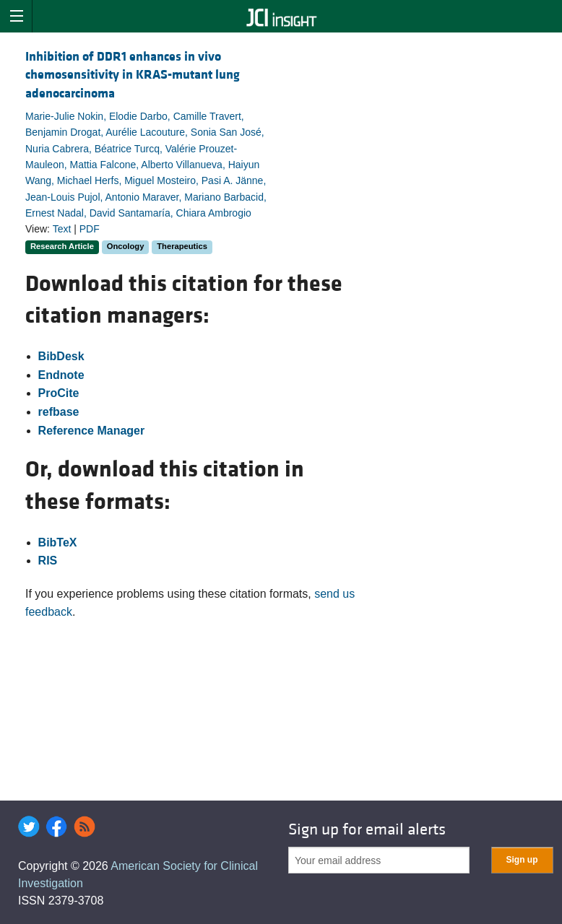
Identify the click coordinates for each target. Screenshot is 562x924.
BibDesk (61, 356)
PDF (90, 229)
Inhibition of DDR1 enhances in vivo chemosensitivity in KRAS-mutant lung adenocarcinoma (133, 75)
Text (62, 229)
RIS (48, 561)
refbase (59, 412)
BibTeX (58, 542)
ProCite (59, 393)
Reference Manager (92, 431)
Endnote (61, 375)
